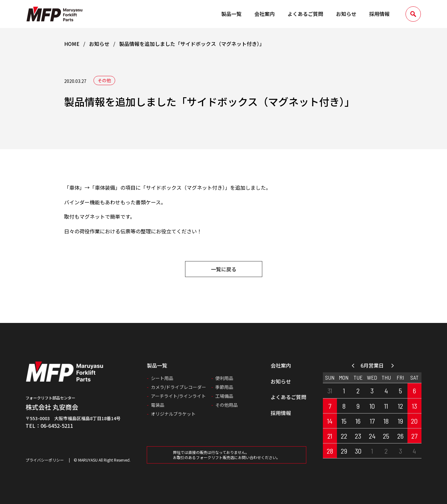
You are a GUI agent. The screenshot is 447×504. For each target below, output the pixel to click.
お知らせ (346, 14)
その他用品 (227, 405)
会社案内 (264, 14)
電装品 (158, 405)
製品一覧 (231, 14)
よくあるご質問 (305, 14)
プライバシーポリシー (45, 460)
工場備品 (224, 396)
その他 (104, 80)
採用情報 (379, 14)
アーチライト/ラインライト (178, 396)
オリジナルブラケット (173, 414)
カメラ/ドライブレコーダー (179, 387)
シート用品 (162, 378)
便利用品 (224, 378)
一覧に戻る (224, 269)
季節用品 (224, 387)
